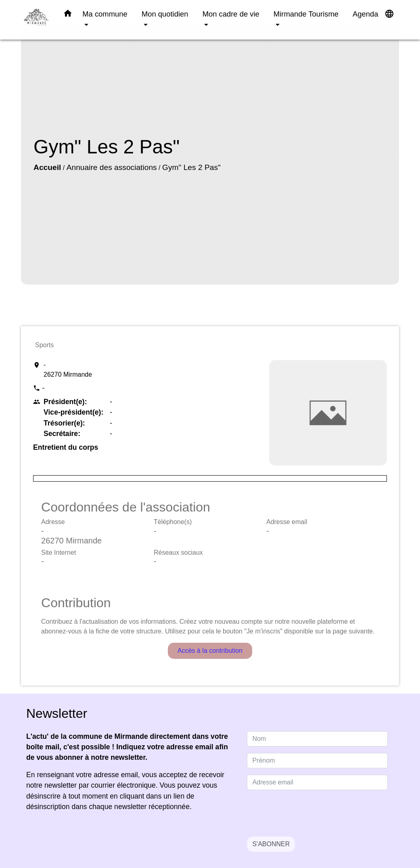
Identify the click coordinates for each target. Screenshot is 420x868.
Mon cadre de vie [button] (231, 14)
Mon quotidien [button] (165, 14)
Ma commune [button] (105, 14)
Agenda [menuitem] (365, 14)
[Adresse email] (317, 782)
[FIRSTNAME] (317, 761)
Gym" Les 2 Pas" (191, 167)
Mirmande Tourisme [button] (306, 14)
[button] (68, 15)
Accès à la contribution (210, 651)
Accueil (47, 167)
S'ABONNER (271, 844)
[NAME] (317, 739)
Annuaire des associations (112, 167)
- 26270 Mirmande (68, 370)
